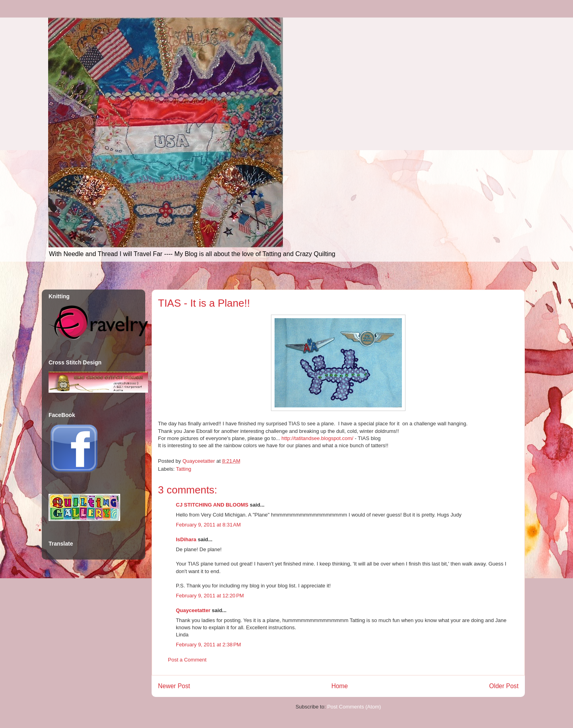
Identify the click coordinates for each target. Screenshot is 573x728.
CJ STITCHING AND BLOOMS (212, 505)
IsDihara (186, 539)
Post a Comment (187, 660)
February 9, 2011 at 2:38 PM (209, 645)
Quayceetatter (193, 610)
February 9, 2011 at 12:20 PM (210, 596)
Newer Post (174, 686)
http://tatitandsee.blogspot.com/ (317, 438)
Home (340, 686)
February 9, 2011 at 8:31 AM (208, 525)
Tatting (183, 469)
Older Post (504, 686)
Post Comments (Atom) (354, 707)
